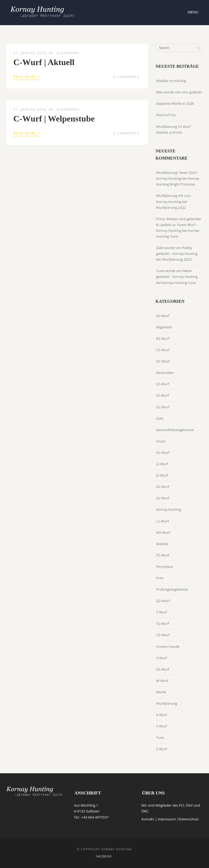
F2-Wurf (163, 395)
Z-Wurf (162, 749)
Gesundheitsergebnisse (175, 430)
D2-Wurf (163, 361)
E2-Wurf (163, 384)
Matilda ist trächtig (171, 81)
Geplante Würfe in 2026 (175, 103)
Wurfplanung (167, 703)
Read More (27, 76)
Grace (161, 441)
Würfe (161, 692)
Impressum (167, 819)
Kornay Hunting (169, 509)
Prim (160, 578)
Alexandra (68, 53)
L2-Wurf (163, 521)
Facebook (104, 856)
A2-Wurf (163, 316)
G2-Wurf (163, 407)
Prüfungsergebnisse (172, 589)
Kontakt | (149, 819)
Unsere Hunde (168, 647)
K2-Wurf (163, 487)
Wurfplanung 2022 (171, 207)
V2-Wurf (163, 669)
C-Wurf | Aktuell (44, 62)
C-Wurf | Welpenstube (54, 119)
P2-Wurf (163, 555)
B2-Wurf (163, 338)
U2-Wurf (163, 635)
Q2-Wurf (163, 601)
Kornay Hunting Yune (179, 283)
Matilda (162, 544)
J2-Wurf (162, 475)
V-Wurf (162, 658)
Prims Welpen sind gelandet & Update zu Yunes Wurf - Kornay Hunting (179, 225)
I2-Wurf (162, 464)
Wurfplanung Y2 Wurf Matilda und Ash (173, 129)
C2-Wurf (163, 350)
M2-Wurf (163, 532)
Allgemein (164, 327)
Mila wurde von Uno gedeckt (179, 92)
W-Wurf (162, 681)
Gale (160, 418)
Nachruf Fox (166, 115)
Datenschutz (189, 819)
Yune (160, 738)
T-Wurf (162, 612)
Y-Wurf (162, 726)
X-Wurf (162, 715)
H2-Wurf (163, 453)
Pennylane (165, 567)
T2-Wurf (163, 623)
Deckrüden (165, 373)
